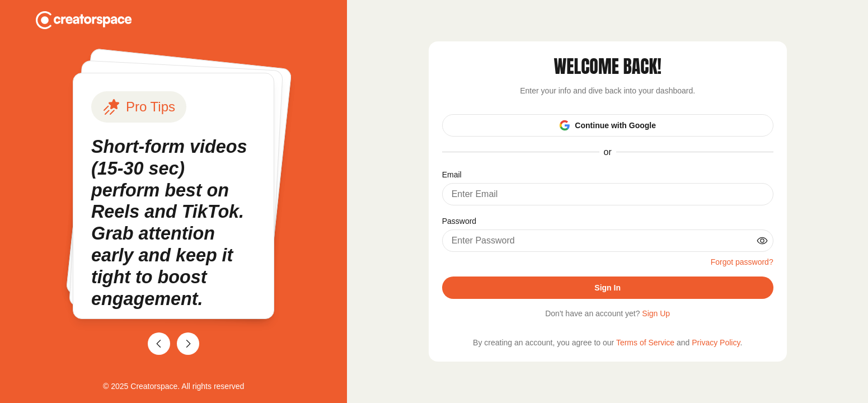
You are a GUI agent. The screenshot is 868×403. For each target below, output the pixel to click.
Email (452, 175)
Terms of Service (645, 343)
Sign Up (656, 313)
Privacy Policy (716, 343)
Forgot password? (742, 262)
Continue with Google (607, 125)
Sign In (607, 288)
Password (459, 221)
